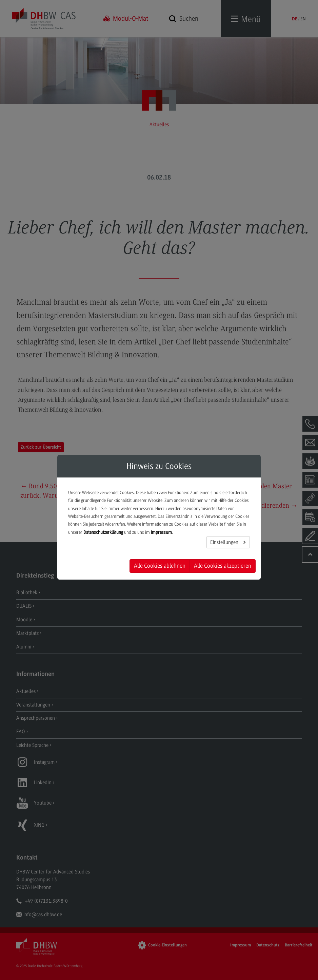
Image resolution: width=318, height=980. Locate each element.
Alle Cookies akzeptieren (223, 566)
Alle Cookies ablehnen (160, 566)
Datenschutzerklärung (103, 532)
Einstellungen (225, 542)
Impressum (161, 532)
